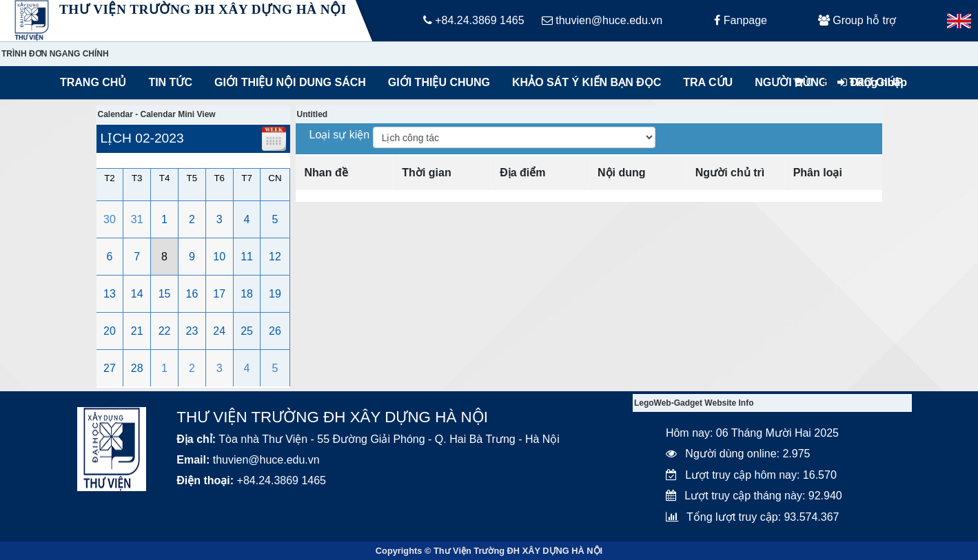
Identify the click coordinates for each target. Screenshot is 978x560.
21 (137, 331)
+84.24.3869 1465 (474, 20)
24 (219, 331)
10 (219, 257)
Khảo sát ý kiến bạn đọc (583, 82)
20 (110, 331)
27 (110, 368)
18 (247, 294)
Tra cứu (708, 82)
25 (247, 331)
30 (110, 219)
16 (192, 294)
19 (275, 294)
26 (275, 331)
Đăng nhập (872, 82)
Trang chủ (93, 82)
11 (247, 257)
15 (165, 294)
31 (137, 219)
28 (137, 368)
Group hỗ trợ (857, 20)
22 (165, 331)
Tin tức (170, 82)
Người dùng (791, 82)
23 (192, 331)
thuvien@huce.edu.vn (602, 20)
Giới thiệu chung (438, 82)
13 (110, 294)
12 (275, 257)
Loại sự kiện (341, 135)
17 (219, 294)
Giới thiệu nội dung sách (287, 82)
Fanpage (741, 20)
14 (137, 294)
